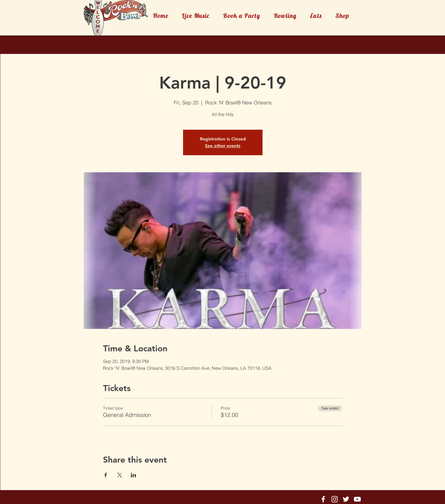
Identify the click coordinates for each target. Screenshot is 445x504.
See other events (223, 146)
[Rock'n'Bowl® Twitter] (346, 499)
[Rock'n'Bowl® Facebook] (323, 499)
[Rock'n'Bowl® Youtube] (357, 499)
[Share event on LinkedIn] (134, 475)
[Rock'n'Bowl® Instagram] (335, 499)
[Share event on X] (120, 475)
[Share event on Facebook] (106, 475)
